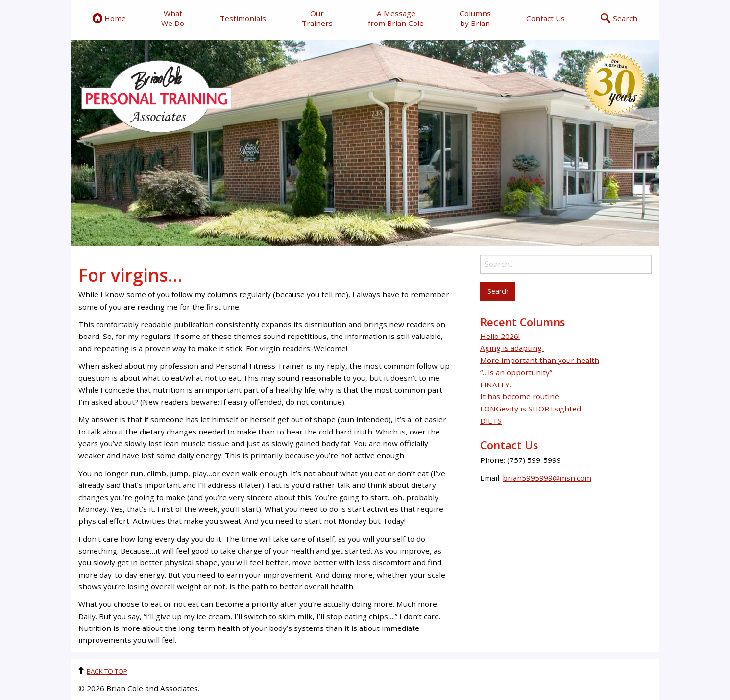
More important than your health (540, 360)
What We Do (173, 18)
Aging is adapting (512, 348)
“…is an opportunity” (516, 372)
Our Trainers (317, 18)
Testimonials (243, 18)
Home (109, 18)
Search (619, 18)
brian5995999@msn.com (547, 478)
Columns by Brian (475, 18)
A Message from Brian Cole (396, 18)
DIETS (491, 421)
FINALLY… (499, 385)
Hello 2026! (500, 336)
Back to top (107, 671)
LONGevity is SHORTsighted (531, 409)
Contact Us (546, 18)
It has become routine (520, 396)
